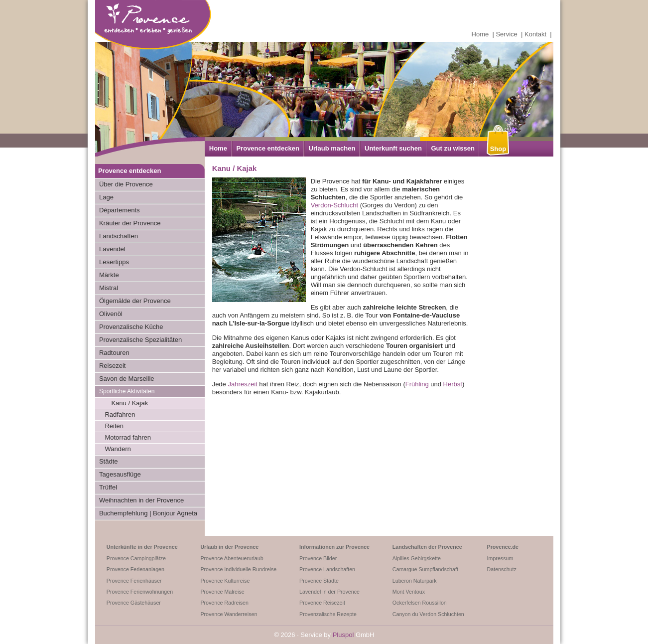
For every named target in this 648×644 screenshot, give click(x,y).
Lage (106, 197)
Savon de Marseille (127, 379)
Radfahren (120, 414)
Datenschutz (502, 569)
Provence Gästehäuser (134, 603)
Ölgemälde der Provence (135, 301)
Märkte (109, 275)
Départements (120, 210)
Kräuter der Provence (130, 223)
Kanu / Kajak (130, 403)
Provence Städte (319, 581)
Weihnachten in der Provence (141, 500)
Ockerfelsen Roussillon (420, 603)
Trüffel (108, 487)
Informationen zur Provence (334, 547)
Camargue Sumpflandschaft (425, 569)
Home (480, 34)
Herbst (453, 384)
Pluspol (343, 635)
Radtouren (114, 353)
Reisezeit (112, 366)
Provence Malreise (222, 592)
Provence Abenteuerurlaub (232, 558)
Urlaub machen (332, 148)
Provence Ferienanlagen (135, 569)
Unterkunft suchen (393, 148)
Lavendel (112, 249)
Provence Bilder (318, 558)
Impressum (500, 558)
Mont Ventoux (409, 592)
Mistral (109, 288)
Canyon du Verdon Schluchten (428, 614)
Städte (109, 461)
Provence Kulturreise (225, 581)
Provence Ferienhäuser (134, 581)
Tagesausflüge (120, 474)
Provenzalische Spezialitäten (140, 340)
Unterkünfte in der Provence (142, 547)
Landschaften (119, 236)
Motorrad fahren (128, 437)
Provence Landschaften (327, 569)
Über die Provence (126, 184)
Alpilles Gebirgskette (417, 558)
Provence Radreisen (224, 603)
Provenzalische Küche (131, 327)
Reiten (114, 426)
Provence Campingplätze (136, 558)
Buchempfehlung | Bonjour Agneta (148, 513)
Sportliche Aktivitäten (127, 391)
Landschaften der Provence (427, 547)
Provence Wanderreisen (229, 614)
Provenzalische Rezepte (328, 614)
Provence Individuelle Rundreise (238, 569)
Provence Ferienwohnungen (140, 592)
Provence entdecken (267, 148)
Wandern (118, 449)
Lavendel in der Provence (329, 592)
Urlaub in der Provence (229, 547)
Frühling (417, 384)
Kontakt (535, 34)
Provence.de (503, 547)
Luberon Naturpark (415, 581)
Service (506, 34)
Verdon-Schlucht (334, 205)
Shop (498, 149)
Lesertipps (114, 262)
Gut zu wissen (453, 148)
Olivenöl (111, 314)
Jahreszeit (242, 384)
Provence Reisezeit (322, 603)
